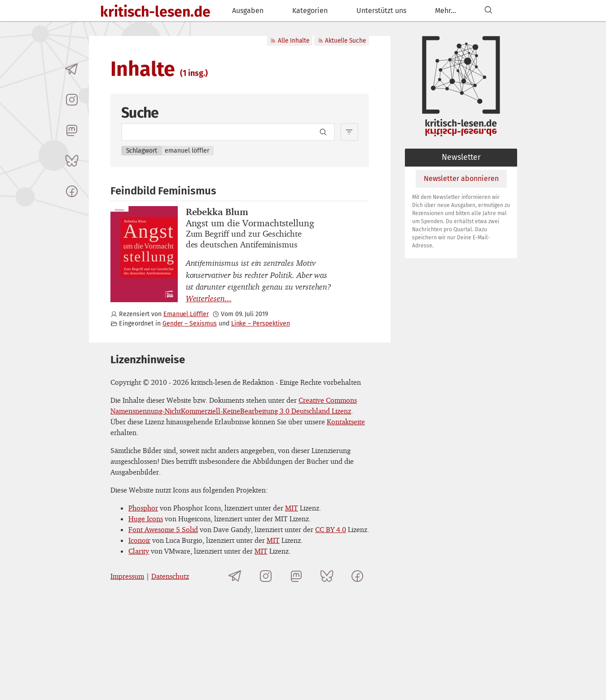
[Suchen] (488, 11)
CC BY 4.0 (331, 529)
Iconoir (139, 540)
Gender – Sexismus (190, 324)
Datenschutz (170, 576)
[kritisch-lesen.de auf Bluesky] (72, 161)
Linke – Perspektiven (261, 324)
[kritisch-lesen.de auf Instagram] (72, 100)
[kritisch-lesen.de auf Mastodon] (72, 130)
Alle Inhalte (290, 41)
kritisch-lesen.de (155, 12)
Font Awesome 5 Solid (163, 529)
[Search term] (228, 132)
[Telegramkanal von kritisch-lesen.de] (72, 69)
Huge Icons (146, 519)
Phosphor (143, 508)
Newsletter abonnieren (461, 178)
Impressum (127, 576)
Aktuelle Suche (342, 41)
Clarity (139, 551)
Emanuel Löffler (186, 314)
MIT (292, 508)
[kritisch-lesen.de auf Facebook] (72, 191)
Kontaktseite (346, 422)
